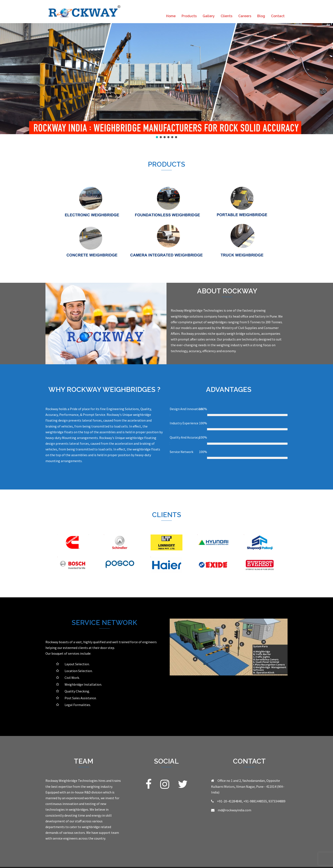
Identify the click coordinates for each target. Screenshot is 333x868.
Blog (261, 16)
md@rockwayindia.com (234, 810)
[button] (7, 79)
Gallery (209, 16)
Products (189, 16)
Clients (226, 16)
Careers (245, 16)
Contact (278, 16)
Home (171, 16)
